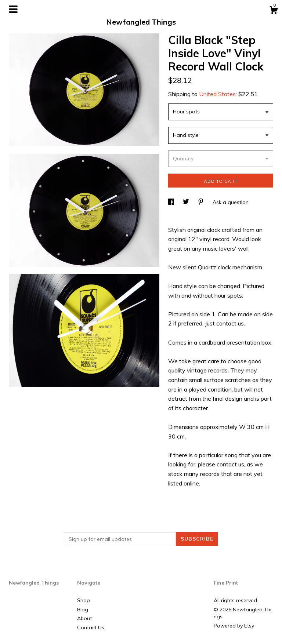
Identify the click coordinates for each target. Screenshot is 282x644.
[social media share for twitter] (187, 202)
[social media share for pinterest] (202, 202)
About (84, 618)
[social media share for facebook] (172, 202)
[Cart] (274, 11)
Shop (84, 600)
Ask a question (231, 202)
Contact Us (91, 627)
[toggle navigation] (13, 9)
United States (217, 94)
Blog (83, 610)
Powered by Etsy (234, 626)
